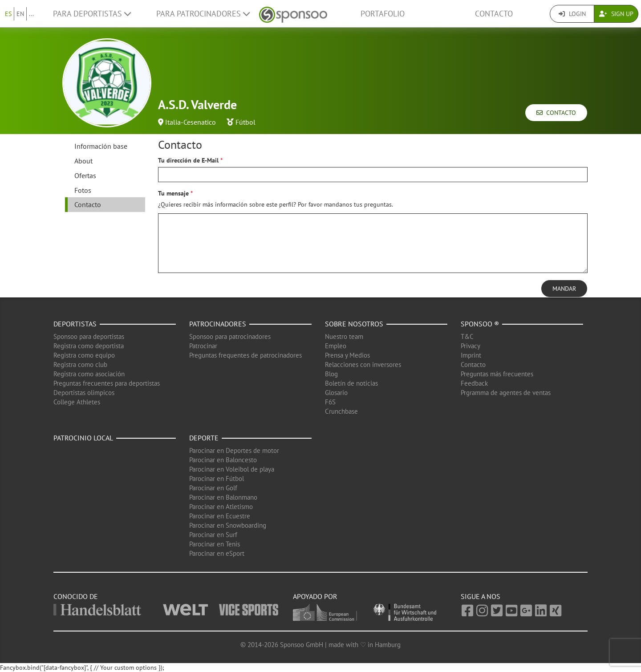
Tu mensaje (173, 193)
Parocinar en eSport (217, 553)
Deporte (204, 438)
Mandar (564, 289)
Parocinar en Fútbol (217, 479)
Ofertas (85, 175)
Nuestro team (344, 336)
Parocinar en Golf (213, 488)
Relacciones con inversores (363, 365)
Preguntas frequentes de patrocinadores (245, 355)
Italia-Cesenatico (191, 122)
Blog (331, 374)
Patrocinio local (83, 438)
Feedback (474, 383)
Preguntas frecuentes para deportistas (107, 383)
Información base (101, 146)
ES (8, 14)
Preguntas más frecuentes (497, 374)
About (83, 161)
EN (20, 14)
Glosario (336, 393)
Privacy (471, 346)
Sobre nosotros (354, 324)
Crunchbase (341, 411)
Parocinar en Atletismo (221, 507)
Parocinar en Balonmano (223, 497)
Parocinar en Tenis (215, 544)
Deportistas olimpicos (84, 393)
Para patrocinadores (203, 14)
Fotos (83, 190)
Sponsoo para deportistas (89, 336)
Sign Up (616, 14)
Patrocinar (203, 346)
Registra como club (80, 365)
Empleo (336, 346)
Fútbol (245, 122)
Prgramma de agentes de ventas (506, 393)
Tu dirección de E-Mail (188, 160)
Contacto (494, 14)
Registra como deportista (89, 346)
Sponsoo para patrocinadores (230, 336)
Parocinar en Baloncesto (223, 460)
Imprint (471, 355)
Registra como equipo (84, 355)
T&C (467, 336)
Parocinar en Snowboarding (228, 525)
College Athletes (77, 402)
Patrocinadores (218, 324)
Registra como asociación (89, 374)
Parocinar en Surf (213, 535)
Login (572, 14)
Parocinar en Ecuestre (220, 516)
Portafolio (383, 14)
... (31, 14)
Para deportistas (92, 14)
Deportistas (75, 324)
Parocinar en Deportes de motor (234, 450)
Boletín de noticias (351, 383)
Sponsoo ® (480, 324)
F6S (330, 402)
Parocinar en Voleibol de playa (232, 469)
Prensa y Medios (347, 355)
